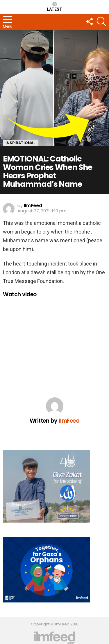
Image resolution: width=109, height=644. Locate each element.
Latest (54, 7)
